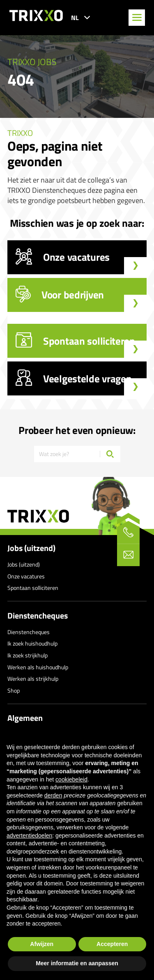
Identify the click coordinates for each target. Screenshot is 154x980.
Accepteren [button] (112, 944)
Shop (14, 690)
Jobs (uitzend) (31, 548)
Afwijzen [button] (42, 944)
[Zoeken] (110, 454)
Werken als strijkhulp (33, 679)
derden (53, 795)
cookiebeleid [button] (71, 779)
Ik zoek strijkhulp (28, 655)
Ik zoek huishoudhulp (32, 643)
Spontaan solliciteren (33, 588)
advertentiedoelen (29, 835)
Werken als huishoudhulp (38, 667)
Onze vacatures (26, 576)
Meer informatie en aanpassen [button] (77, 963)
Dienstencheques (38, 616)
